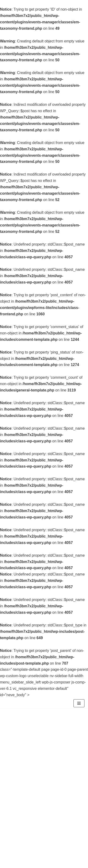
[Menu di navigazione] (79, 703)
